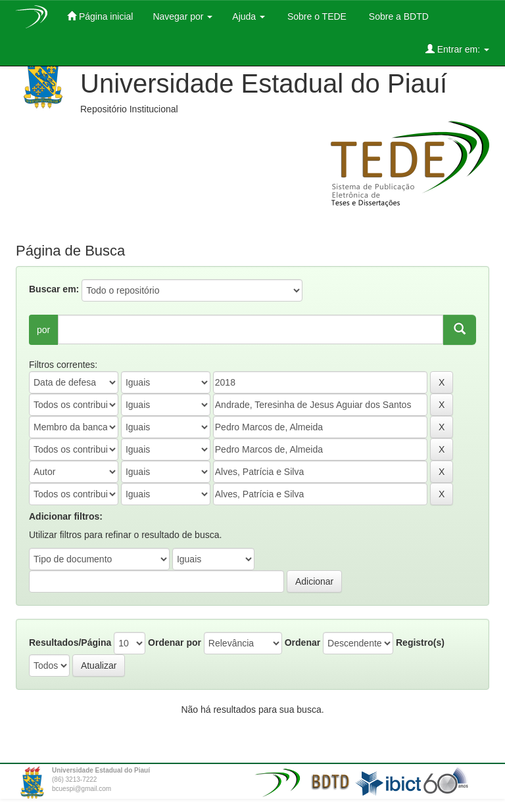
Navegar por (182, 16)
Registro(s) (420, 643)
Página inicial (100, 16)
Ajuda (249, 16)
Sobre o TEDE (316, 16)
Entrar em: (457, 49)
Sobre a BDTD (397, 16)
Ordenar (302, 643)
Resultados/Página (70, 643)
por (43, 330)
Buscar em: (54, 289)
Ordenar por (175, 643)
